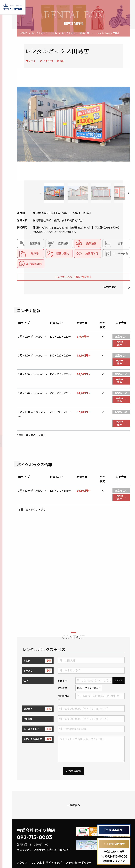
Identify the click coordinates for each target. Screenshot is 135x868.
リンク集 (37, 862)
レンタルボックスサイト (44, 33)
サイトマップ (54, 862)
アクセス (22, 862)
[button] (128, 193)
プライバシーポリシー (79, 862)
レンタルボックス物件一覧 (76, 33)
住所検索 (119, 680)
